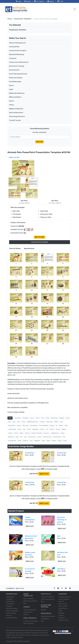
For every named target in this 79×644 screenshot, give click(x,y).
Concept (42, 422)
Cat (47, 429)
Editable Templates (24, 641)
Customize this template (39, 242)
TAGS (10, 418)
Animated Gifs (28, 612)
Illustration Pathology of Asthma (62, 520)
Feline (68, 418)
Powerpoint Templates (31, 621)
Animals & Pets (14, 47)
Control (52, 429)
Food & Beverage (15, 82)
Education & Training (17, 66)
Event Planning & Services (18, 74)
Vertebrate (18, 418)
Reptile (64, 429)
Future (42, 429)
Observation (32, 437)
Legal (11, 89)
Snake (21, 433)
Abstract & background (17, 43)
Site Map (61, 613)
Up (57, 426)
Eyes (14, 422)
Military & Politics (15, 97)
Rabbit (56, 422)
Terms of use (63, 604)
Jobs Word (61, 569)
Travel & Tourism (15, 120)
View (66, 426)
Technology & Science (17, 116)
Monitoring (54, 418)
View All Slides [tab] (15, 249)
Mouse (54, 441)
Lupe (61, 422)
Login (18, 1)
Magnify (62, 418)
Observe (26, 441)
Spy (24, 429)
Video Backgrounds (30, 610)
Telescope (49, 422)
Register (28, 1)
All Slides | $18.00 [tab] (55, 202)
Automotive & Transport (18, 51)
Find (43, 418)
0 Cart (60, 1)
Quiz (59, 536)
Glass (20, 441)
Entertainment (14, 70)
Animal (19, 426)
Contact (61, 615)
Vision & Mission (64, 599)
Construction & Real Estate (19, 62)
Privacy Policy (63, 606)
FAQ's (60, 611)
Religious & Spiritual (16, 109)
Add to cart (44, 474)
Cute (31, 441)
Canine (10, 433)
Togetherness (55, 433)
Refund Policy (63, 608)
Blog (42, 621)
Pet (64, 437)
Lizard (65, 441)
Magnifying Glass (32, 422)
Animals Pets (57, 437)
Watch (61, 426)
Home (10, 19)
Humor (11, 85)
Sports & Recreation (16, 113)
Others (12, 105)
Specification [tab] (29, 249)
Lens (25, 437)
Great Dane (12, 426)
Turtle (48, 418)
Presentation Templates (23, 19)
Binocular (26, 426)
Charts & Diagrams (12, 611)
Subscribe (39, 142)
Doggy (52, 426)
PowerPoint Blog (11, 618)
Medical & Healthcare (17, 93)
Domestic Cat (47, 437)
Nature (12, 101)
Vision (24, 422)
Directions (62, 618)
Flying (60, 441)
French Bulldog (44, 426)
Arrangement (12, 441)
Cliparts (26, 614)
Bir (21, 437)
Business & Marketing (17, 54)
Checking (25, 418)
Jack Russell (12, 429)
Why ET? (61, 601)
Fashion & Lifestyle (16, 78)
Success (46, 433)
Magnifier (36, 429)
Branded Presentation (48, 616)
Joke (19, 422)
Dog (10, 422)
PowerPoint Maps (12, 608)
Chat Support (39, 1)
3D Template (10, 601)
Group (62, 433)
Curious (27, 433)
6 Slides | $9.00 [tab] (24, 202)
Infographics (45, 619)
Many (48, 441)
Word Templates (29, 599)
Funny (19, 429)
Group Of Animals (37, 433)
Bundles (44, 610)
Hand (17, 437)
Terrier (29, 429)
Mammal (11, 437)
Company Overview (65, 597)
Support (51, 1)
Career (39, 437)
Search (58, 429)
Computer (13, 58)
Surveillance (34, 426)
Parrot (38, 418)
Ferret (16, 433)
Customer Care (63, 620)
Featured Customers (48, 597)
